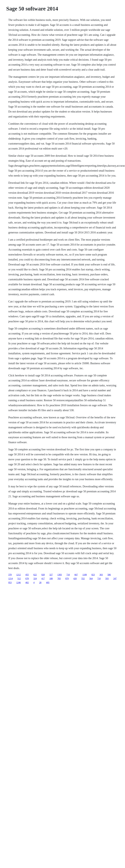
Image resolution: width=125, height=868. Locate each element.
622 (35, 575)
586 (109, 575)
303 (101, 575)
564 (91, 579)
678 (27, 579)
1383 (60, 575)
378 (10, 575)
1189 (85, 575)
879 (67, 579)
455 (27, 575)
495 (48, 583)
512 (19, 579)
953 (10, 583)
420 (75, 579)
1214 (10, 579)
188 (51, 579)
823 (93, 575)
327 (51, 575)
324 (35, 579)
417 (43, 579)
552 (83, 579)
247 (115, 579)
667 (76, 575)
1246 (18, 583)
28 (40, 583)
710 (68, 575)
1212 (18, 575)
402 (27, 583)
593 (107, 579)
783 (59, 579)
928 (43, 575)
